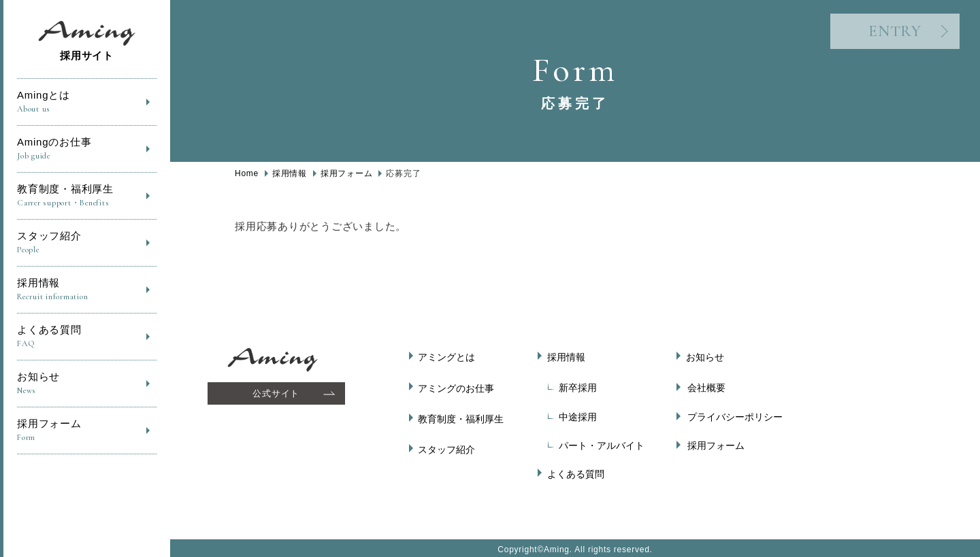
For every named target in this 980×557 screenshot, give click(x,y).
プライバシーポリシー (735, 414)
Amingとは (87, 102)
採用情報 (87, 290)
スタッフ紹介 (87, 243)
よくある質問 (87, 337)
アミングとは (448, 357)
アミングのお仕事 (458, 386)
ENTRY (882, 34)
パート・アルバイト (602, 443)
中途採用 (578, 414)
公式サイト (277, 393)
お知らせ (87, 384)
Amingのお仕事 (87, 149)
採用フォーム (87, 431)
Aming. (558, 545)
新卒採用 (578, 386)
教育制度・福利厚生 (87, 196)
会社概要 (706, 386)
